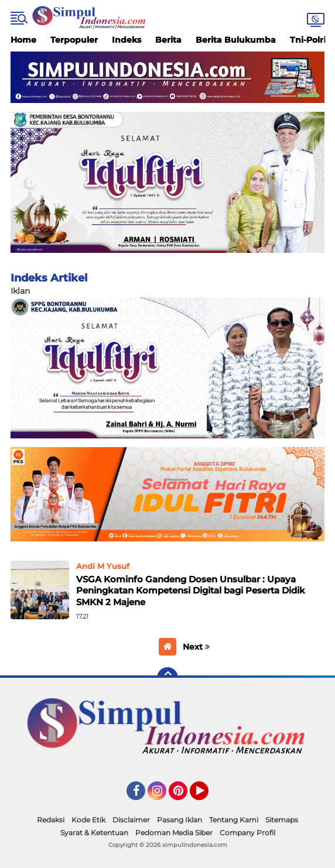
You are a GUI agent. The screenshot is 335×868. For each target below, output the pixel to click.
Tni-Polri (308, 40)
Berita (168, 40)
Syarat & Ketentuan (94, 833)
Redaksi (51, 820)
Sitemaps (282, 820)
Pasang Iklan (180, 820)
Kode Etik (88, 820)
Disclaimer (131, 820)
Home (23, 40)
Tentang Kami (234, 820)
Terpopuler (74, 40)
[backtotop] (167, 678)
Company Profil (247, 833)
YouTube (207, 796)
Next (196, 647)
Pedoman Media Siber (174, 833)
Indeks (127, 40)
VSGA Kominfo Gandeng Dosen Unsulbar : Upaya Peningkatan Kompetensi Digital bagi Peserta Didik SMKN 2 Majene (191, 591)
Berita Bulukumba (236, 40)
